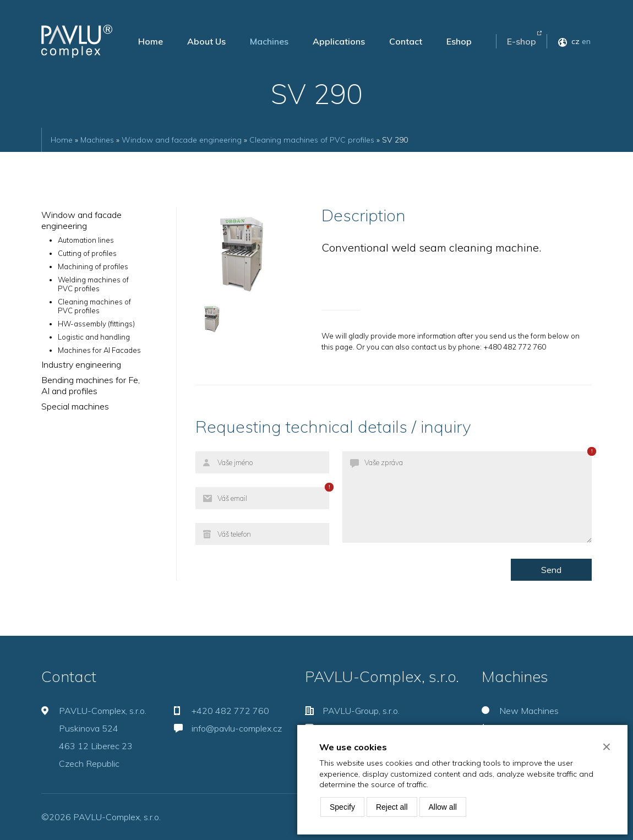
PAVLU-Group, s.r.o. (361, 711)
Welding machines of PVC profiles (93, 284)
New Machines (529, 711)
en (586, 41)
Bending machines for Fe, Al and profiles (91, 385)
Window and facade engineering (182, 140)
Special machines (75, 406)
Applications (339, 41)
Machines (269, 41)
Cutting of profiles (87, 253)
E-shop (522, 41)
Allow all (443, 807)
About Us (206, 41)
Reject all (392, 807)
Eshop (459, 41)
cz (575, 41)
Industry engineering (81, 364)
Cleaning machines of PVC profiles (312, 140)
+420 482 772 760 (230, 711)
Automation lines (86, 240)
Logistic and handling (94, 337)
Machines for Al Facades (99, 350)
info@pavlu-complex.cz (237, 728)
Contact (406, 41)
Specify (342, 807)
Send (551, 570)
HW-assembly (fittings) (96, 324)
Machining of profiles (93, 266)
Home (151, 41)
